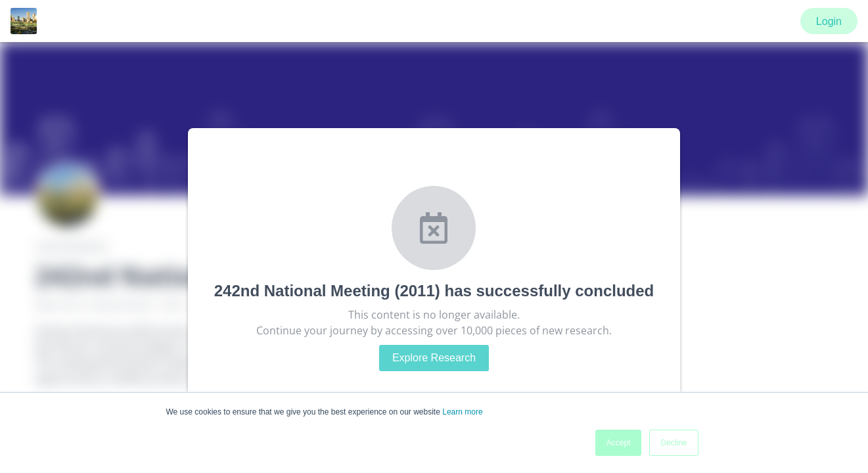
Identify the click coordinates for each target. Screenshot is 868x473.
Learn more (462, 412)
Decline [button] (674, 443)
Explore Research (434, 358)
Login (829, 21)
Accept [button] (619, 443)
